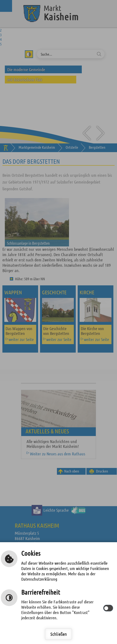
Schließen (59, 634)
